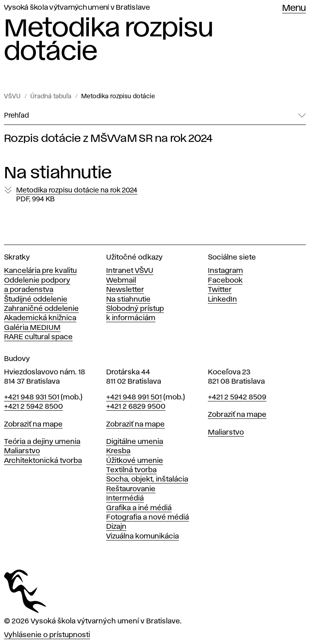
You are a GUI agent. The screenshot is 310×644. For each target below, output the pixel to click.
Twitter (220, 290)
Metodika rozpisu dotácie (118, 97)
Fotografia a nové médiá (148, 517)
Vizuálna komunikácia (142, 536)
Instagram (225, 271)
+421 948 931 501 (32, 397)
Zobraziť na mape (33, 424)
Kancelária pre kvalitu (40, 271)
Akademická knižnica (40, 318)
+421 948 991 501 (134, 397)
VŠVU (12, 97)
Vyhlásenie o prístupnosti (47, 635)
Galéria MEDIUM (32, 328)
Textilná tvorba (131, 470)
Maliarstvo (22, 451)
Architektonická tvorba (43, 461)
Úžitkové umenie (135, 461)
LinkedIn (222, 300)
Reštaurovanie (131, 489)
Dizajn (116, 527)
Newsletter (125, 290)
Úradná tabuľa (51, 97)
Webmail (121, 281)
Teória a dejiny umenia (42, 442)
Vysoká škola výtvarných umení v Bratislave (77, 8)
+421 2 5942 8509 (237, 397)
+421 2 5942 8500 (34, 407)
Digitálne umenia (135, 442)
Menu (294, 8)
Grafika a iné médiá (139, 508)
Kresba (118, 451)
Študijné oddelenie (36, 300)
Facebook (225, 281)
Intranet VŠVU (130, 271)
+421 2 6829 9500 (136, 407)
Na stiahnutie (128, 300)
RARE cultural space (38, 337)
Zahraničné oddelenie (41, 309)
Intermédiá (125, 498)
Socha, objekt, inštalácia (147, 479)
